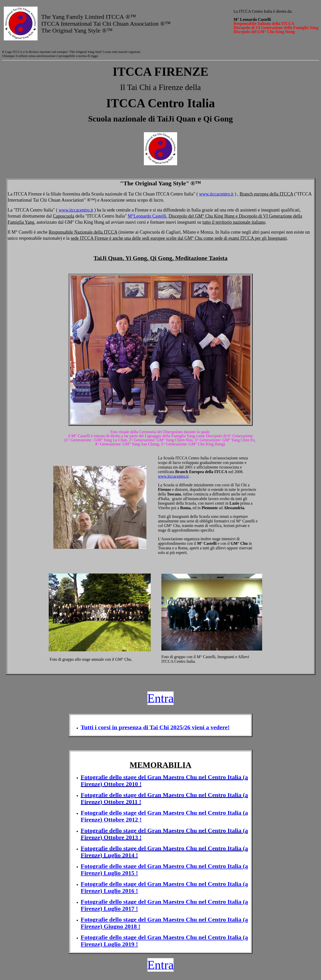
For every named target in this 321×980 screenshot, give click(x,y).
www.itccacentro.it (216, 194)
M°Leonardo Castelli (147, 216)
